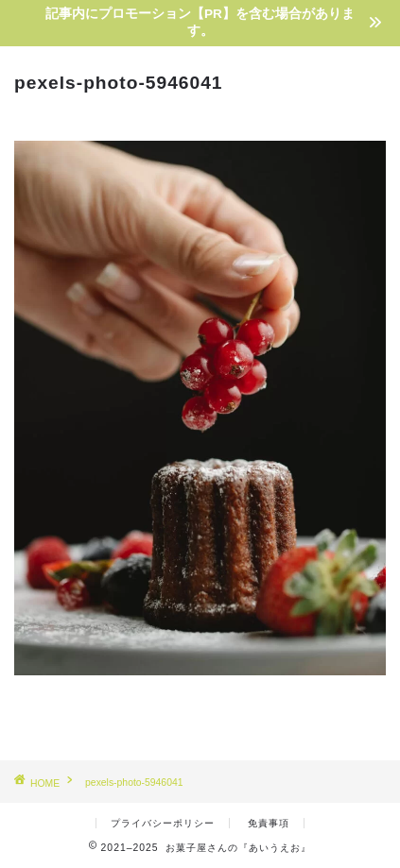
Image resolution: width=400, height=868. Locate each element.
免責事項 (269, 823)
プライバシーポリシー (163, 823)
